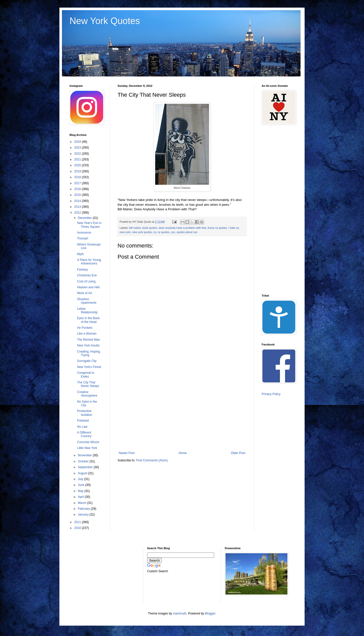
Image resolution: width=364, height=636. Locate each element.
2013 (78, 207)
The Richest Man (89, 340)
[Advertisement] (182, 409)
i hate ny (234, 228)
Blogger (210, 613)
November (85, 455)
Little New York (87, 448)
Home (183, 453)
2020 (78, 165)
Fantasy (83, 270)
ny (155, 232)
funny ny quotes (217, 228)
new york (125, 232)
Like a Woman (87, 334)
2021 (78, 159)
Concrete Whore (88, 442)
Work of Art (85, 293)
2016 (78, 189)
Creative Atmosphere (87, 394)
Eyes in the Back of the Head (88, 320)
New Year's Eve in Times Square (89, 225)
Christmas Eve (87, 275)
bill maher (135, 228)
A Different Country (84, 434)
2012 (78, 213)
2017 (78, 183)
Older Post (238, 453)
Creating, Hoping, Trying (89, 353)
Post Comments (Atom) (152, 460)
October (84, 461)
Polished (83, 421)
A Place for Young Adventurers (89, 262)
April (81, 497)
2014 (78, 201)
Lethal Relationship (87, 311)
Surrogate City (87, 361)
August (83, 473)
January (84, 515)
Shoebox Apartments (87, 301)
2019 (78, 171)
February (84, 509)
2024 (78, 142)
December (85, 218)
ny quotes (163, 232)
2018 (78, 177)
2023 (78, 148)
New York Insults (88, 345)
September (86, 467)
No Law (82, 427)
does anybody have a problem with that (183, 228)
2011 (78, 522)
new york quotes (142, 232)
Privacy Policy (271, 394)
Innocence (84, 233)
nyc (173, 232)
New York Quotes (105, 21)
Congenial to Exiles (86, 375)
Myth (80, 254)
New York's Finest (89, 367)
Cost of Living (86, 281)
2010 (78, 528)
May (81, 491)
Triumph (83, 238)
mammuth (180, 613)
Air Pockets (85, 328)
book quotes (150, 228)
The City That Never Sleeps (88, 384)
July (81, 479)
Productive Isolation (85, 413)
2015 (78, 195)
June (82, 485)
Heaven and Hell (88, 287)
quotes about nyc (187, 232)
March (83, 503)
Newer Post (127, 453)
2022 (78, 154)
